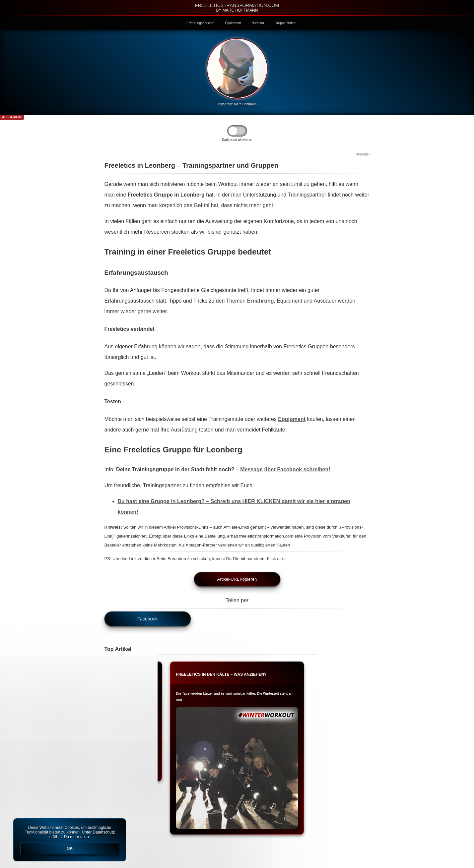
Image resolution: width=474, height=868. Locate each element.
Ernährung (261, 301)
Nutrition (258, 23)
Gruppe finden (285, 23)
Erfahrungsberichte (201, 23)
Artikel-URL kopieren (237, 579)
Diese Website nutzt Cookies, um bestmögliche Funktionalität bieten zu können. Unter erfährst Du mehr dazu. (70, 840)
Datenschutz (104, 832)
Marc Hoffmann (245, 104)
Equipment (233, 23)
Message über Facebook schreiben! (285, 469)
